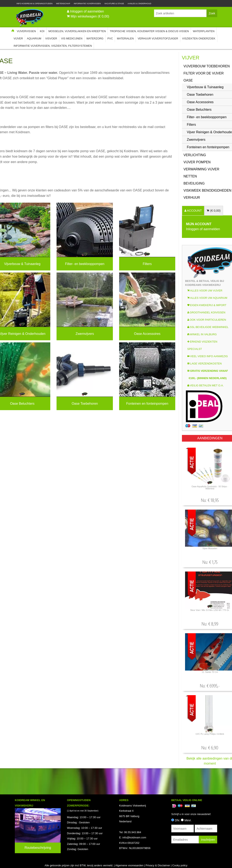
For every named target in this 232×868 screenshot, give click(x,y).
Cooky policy (180, 865)
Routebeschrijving (38, 848)
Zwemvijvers (85, 334)
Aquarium (34, 38)
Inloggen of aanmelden (87, 11)
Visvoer (51, 38)
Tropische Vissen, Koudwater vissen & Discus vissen (149, 31)
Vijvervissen (26, 31)
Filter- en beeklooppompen (85, 264)
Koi (42, 31)
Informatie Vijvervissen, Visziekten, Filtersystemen (53, 46)
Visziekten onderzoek (199, 38)
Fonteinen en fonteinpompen (147, 403)
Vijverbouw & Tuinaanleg (22, 264)
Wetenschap (63, 3)
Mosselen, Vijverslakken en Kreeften (77, 31)
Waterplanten (204, 31)
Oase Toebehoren (85, 403)
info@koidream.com (134, 837)
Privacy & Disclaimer (158, 865)
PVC (110, 38)
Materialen (125, 38)
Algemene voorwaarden (129, 865)
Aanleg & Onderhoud (140, 3)
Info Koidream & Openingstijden (35, 3)
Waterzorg (95, 38)
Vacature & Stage (114, 3)
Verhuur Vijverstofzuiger (158, 38)
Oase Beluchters (22, 403)
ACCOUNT (194, 211)
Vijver (18, 38)
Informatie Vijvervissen (87, 3)
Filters (147, 264)
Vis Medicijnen (72, 38)
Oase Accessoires (147, 334)
